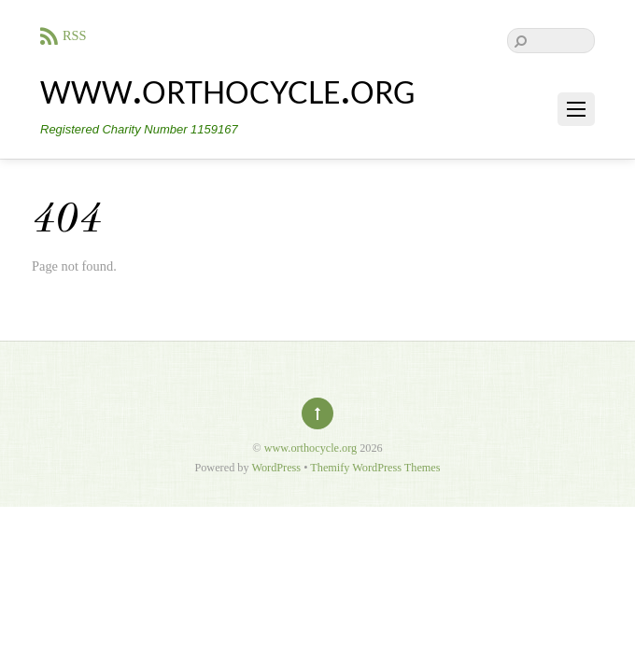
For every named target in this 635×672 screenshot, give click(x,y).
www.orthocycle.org (311, 448)
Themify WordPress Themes (375, 468)
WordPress (276, 468)
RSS (75, 35)
